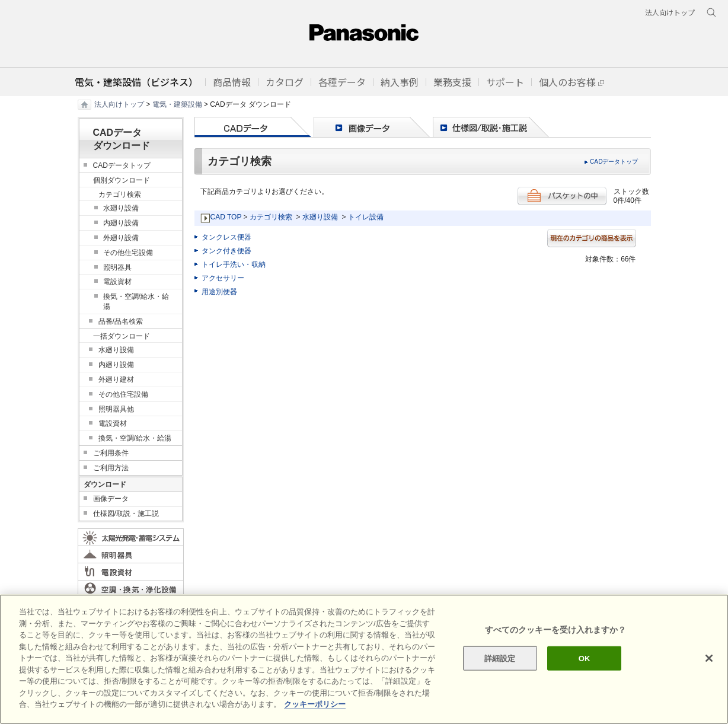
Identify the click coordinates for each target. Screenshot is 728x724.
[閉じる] (709, 658)
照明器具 (117, 267)
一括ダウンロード (122, 336)
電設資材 (117, 282)
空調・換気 (131, 589)
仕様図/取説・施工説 (126, 514)
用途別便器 (219, 292)
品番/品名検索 (121, 321)
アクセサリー (223, 278)
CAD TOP (226, 217)
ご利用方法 (111, 468)
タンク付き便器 (226, 251)
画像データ (111, 499)
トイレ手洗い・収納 (234, 264)
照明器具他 (116, 409)
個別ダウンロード (122, 180)
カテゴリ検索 (271, 217)
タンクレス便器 (226, 237)
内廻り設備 (121, 223)
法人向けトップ (119, 104)
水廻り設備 (320, 217)
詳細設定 (500, 658)
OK (585, 658)
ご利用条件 (111, 453)
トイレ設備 (366, 217)
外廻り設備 (121, 238)
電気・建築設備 (177, 104)
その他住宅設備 (128, 253)
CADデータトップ (614, 162)
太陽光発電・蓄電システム (131, 537)
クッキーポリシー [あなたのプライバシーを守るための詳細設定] (315, 704)
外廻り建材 (116, 379)
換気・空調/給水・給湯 (136, 302)
